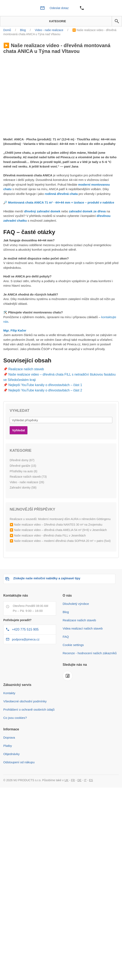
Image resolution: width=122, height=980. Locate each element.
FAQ (66, 637)
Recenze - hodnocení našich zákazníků (90, 653)
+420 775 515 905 (25, 629)
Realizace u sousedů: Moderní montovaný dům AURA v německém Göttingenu (60, 519)
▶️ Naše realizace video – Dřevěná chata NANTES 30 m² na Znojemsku (56, 525)
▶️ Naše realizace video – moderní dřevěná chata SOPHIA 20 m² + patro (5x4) (60, 541)
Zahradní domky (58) (23, 488)
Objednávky (11, 754)
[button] (117, 21)
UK (66, 780)
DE (79, 780)
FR (73, 780)
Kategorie (56, 21)
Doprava (9, 737)
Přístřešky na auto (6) (23, 471)
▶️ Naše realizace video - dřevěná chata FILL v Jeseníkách (48, 535)
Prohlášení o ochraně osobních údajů (29, 709)
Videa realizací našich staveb (83, 628)
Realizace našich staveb (26, 369)
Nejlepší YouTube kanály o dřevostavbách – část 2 (45, 390)
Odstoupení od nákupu (19, 762)
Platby (8, 746)
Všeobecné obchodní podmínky (25, 701)
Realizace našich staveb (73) (28, 477)
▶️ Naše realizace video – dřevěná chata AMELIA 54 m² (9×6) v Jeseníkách (58, 530)
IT (85, 780)
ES (91, 780)
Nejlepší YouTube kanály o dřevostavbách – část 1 (45, 385)
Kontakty (9, 693)
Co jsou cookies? (15, 718)
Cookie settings (73, 645)
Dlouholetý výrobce (76, 604)
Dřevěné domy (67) (22, 460)
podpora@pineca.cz (26, 639)
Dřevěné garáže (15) (23, 466)
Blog (66, 612)
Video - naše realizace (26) (27, 482)
